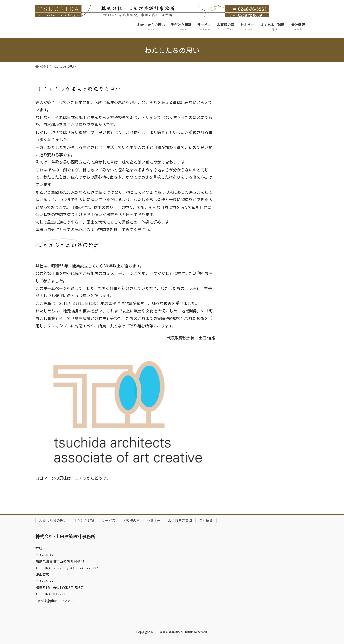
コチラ (81, 478)
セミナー (154, 520)
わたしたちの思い (53, 520)
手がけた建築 (84, 520)
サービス (109, 520)
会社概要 (206, 520)
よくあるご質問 (180, 520)
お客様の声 (131, 520)
